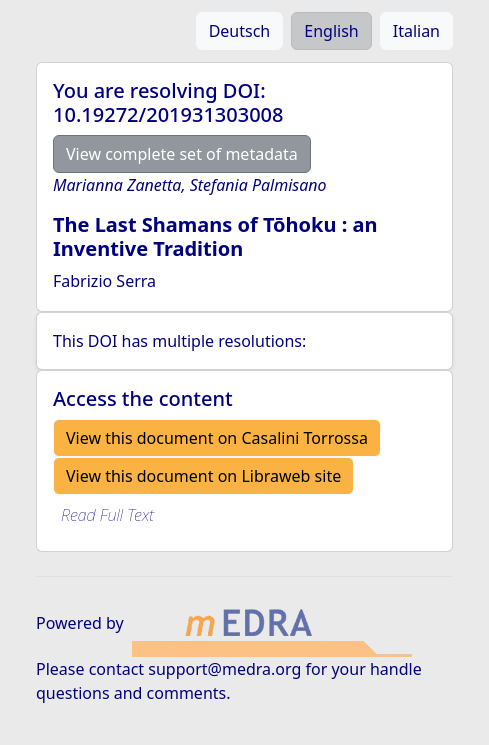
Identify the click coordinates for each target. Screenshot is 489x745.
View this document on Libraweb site (203, 476)
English (331, 31)
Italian (416, 31)
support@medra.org (224, 669)
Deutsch (240, 31)
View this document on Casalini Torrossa (217, 438)
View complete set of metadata (182, 154)
